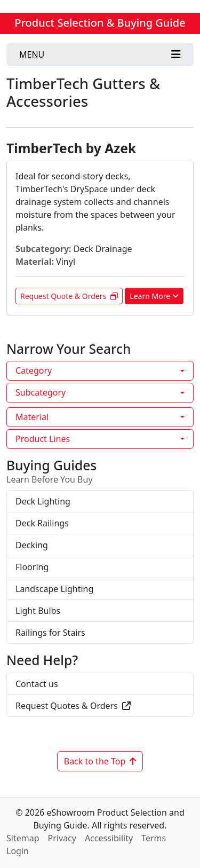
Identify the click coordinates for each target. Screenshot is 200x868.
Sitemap (23, 838)
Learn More (154, 296)
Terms (154, 838)
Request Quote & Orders (69, 296)
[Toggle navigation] (100, 54)
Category (34, 370)
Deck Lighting (43, 501)
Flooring (32, 567)
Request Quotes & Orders (73, 706)
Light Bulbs (38, 611)
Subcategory (41, 392)
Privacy (62, 838)
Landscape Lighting (54, 589)
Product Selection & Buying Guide (100, 23)
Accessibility (109, 838)
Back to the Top (100, 761)
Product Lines (43, 439)
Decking (32, 545)
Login (18, 851)
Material (32, 417)
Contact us (37, 684)
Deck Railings (42, 523)
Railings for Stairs (50, 633)
